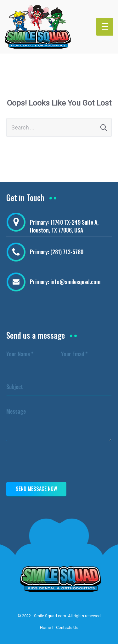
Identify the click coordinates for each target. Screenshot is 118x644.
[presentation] (54, 463)
